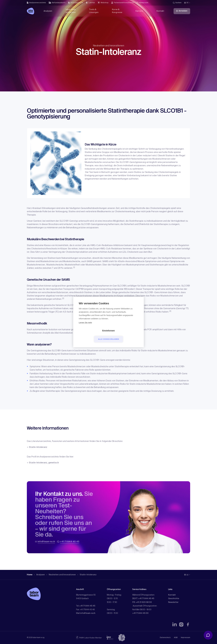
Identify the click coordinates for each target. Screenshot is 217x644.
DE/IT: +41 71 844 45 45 (143, 599)
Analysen (39, 575)
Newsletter (173, 602)
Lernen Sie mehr (85, 327)
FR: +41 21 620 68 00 (142, 602)
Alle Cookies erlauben (124, 335)
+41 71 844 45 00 (140, 613)
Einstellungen (93, 335)
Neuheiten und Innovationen (61, 575)
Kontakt (172, 595)
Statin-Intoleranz (87, 575)
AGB (176, 638)
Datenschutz (165, 638)
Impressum (186, 638)
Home (30, 575)
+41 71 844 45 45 (87, 606)
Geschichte (174, 599)
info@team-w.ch (88, 613)
